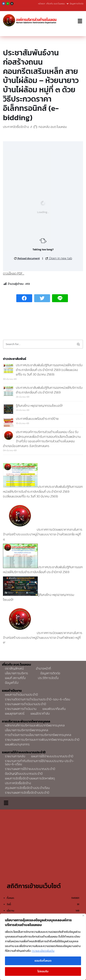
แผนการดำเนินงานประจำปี (21, 694)
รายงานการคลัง (15, 756)
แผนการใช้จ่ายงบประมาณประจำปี (52, 756)
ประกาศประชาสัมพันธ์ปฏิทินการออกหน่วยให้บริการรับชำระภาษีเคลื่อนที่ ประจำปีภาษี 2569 (49, 390)
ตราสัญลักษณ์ (14, 668)
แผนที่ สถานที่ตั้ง (15, 678)
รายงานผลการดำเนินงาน (21, 709)
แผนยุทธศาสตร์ (15, 713)
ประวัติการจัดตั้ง (48, 678)
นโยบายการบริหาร (16, 673)
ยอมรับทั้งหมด (43, 961)
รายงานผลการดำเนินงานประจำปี (26, 704)
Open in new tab (59, 258)
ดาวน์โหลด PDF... (14, 273)
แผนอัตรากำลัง (40, 713)
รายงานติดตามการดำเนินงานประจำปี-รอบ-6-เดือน (37, 699)
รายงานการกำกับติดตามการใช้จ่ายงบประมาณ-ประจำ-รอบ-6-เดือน (40, 762)
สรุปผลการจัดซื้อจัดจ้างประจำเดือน (27, 788)
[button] (80, 21)
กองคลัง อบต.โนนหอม (53, 127)
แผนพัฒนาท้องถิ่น (54, 709)
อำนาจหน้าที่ (43, 668)
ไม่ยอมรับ (43, 971)
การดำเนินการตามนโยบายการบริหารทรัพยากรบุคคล (38, 735)
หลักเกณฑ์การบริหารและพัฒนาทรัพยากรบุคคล (35, 725)
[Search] (39, 344)
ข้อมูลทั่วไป (12, 683)
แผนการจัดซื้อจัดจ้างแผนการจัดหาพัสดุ (30, 778)
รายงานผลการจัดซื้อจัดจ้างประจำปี (27, 792)
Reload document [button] (27, 258)
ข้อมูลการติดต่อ (77, 4)
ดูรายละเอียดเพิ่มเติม (43, 951)
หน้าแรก (42, 4)
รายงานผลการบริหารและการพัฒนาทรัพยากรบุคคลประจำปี (42, 739)
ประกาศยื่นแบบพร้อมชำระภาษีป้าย (37, 419)
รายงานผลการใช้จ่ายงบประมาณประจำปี (30, 769)
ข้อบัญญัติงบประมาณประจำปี (24, 773)
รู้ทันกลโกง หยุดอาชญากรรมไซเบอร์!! (39, 406)
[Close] (83, 915)
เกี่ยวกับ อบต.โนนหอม (57, 4)
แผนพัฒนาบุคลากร (17, 744)
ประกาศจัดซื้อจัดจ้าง (16, 127)
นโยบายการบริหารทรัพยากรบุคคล (27, 730)
